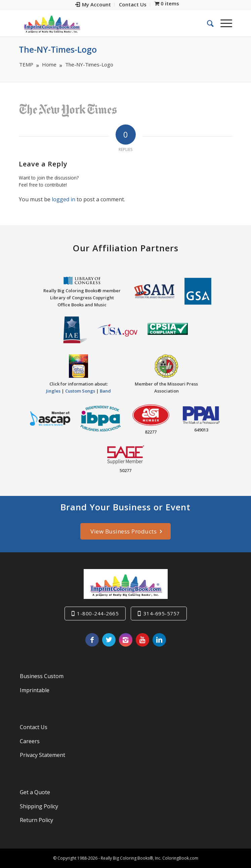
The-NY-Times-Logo (58, 49)
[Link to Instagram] (126, 640)
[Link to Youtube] (142, 640)
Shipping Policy (39, 806)
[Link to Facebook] (92, 640)
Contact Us (34, 727)
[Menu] (223, 23)
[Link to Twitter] (109, 640)
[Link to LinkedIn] (159, 640)
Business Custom (42, 676)
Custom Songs (80, 391)
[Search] (207, 23)
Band (105, 391)
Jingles (53, 391)
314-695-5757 (162, 613)
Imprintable (35, 690)
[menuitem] (93, 5)
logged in (64, 199)
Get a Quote (35, 792)
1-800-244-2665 (98, 613)
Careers (30, 741)
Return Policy (36, 820)
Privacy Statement (43, 755)
